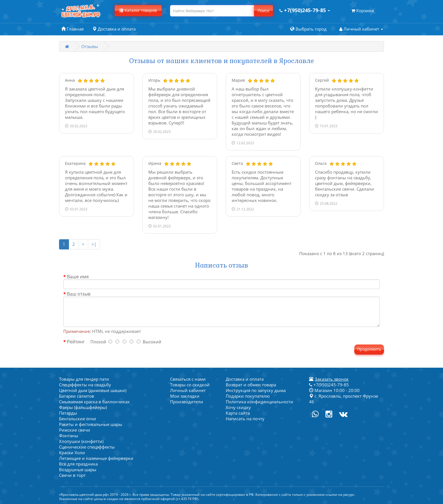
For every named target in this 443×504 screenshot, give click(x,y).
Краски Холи (72, 453)
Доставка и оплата (245, 379)
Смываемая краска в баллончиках (94, 402)
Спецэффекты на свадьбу (85, 385)
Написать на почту (245, 419)
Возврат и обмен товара (251, 385)
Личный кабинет (188, 390)
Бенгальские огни (78, 419)
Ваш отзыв (79, 294)
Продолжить (369, 349)
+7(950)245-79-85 (329, 385)
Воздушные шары (78, 469)
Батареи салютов (77, 396)
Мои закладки (185, 396)
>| (94, 244)
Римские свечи (75, 430)
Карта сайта (238, 413)
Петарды (68, 413)
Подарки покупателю (248, 396)
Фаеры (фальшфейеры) (83, 407)
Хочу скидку (238, 407)
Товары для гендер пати (84, 379)
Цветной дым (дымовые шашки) (93, 390)
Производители (187, 402)
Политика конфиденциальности (259, 402)
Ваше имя (78, 276)
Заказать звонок (332, 379)
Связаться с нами (188, 379)
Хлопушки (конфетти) (81, 441)
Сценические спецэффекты (87, 447)
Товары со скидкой (190, 385)
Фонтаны (69, 436)
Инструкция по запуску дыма (256, 390)
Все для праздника (78, 464)
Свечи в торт (72, 475)
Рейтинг (76, 342)
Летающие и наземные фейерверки (96, 458)
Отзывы (90, 46)
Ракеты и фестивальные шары (91, 424)
